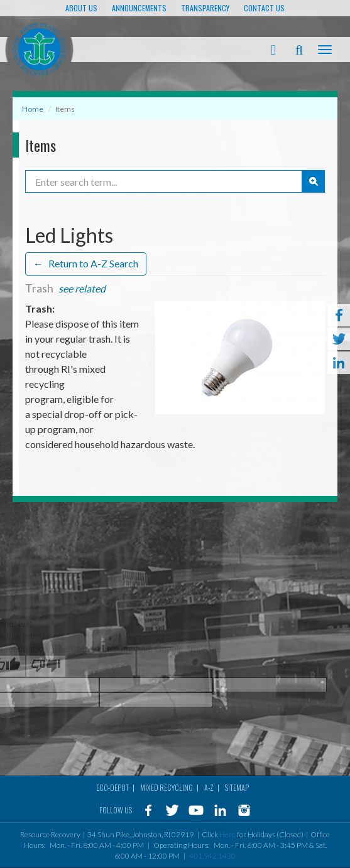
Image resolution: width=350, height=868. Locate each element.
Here (227, 834)
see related (82, 289)
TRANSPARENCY (205, 8)
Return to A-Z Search (86, 264)
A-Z (209, 787)
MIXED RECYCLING (167, 787)
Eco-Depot (112, 787)
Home (33, 109)
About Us (81, 8)
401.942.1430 (212, 856)
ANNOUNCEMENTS (139, 8)
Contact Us (264, 8)
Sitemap (237, 787)
